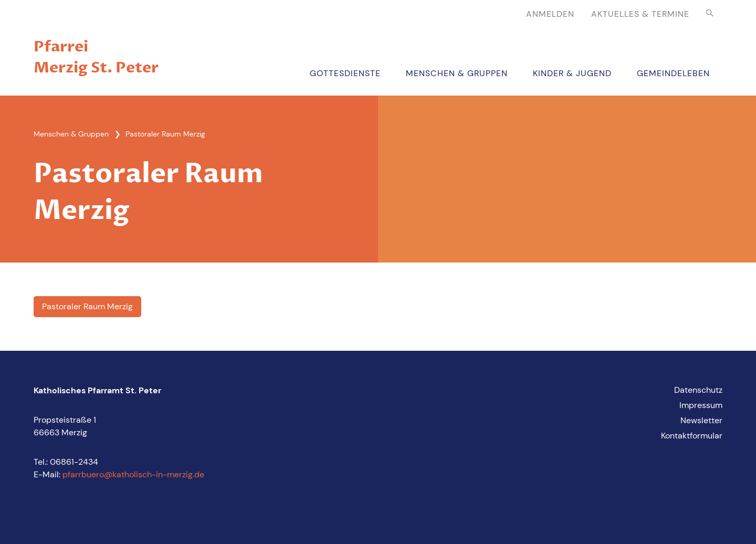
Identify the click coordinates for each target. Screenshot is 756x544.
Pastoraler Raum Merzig (87, 306)
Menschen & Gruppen (457, 73)
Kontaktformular (692, 436)
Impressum (701, 405)
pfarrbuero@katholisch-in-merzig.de (133, 474)
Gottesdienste (345, 73)
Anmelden (550, 14)
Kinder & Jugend (572, 73)
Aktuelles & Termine (640, 14)
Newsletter (701, 420)
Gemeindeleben (673, 73)
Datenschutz (698, 390)
